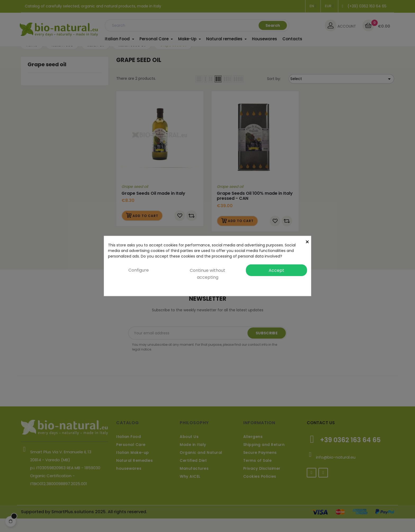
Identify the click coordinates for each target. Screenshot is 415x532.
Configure (139, 270)
